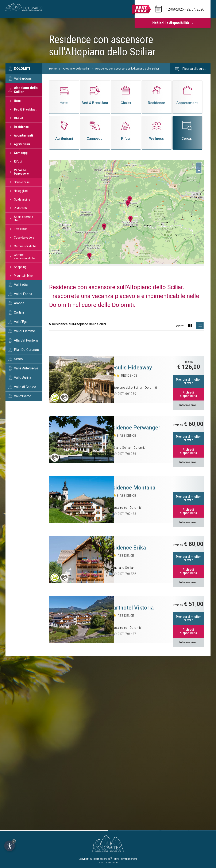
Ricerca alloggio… (190, 69)
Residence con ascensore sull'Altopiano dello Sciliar (127, 69)
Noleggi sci (21, 191)
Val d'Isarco (23, 396)
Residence (21, 127)
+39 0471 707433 (124, 514)
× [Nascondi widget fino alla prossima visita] (14, 841)
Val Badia (21, 285)
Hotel (18, 101)
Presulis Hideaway (129, 368)
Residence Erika (126, 548)
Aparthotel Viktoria (130, 608)
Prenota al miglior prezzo (188, 381)
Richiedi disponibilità (188, 394)
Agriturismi (22, 144)
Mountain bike (23, 276)
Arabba (19, 303)
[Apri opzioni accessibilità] (9, 846)
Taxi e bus (21, 229)
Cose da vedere (24, 238)
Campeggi (21, 153)
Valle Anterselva (26, 368)
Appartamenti (23, 135)
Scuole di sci (22, 182)
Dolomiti (22, 69)
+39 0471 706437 (124, 634)
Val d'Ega (21, 322)
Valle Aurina (23, 378)
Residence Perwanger (133, 428)
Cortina (19, 312)
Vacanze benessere (21, 172)
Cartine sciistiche (25, 246)
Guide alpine (22, 200)
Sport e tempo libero (24, 219)
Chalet (18, 118)
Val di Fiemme (24, 331)
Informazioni (188, 405)
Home (53, 69)
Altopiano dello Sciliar (26, 90)
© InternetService (101, 859)
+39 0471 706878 (124, 574)
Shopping (20, 267)
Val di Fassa (23, 294)
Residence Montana (131, 488)
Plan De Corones (26, 350)
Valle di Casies (25, 387)
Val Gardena (23, 79)
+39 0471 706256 (124, 454)
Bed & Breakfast (25, 109)
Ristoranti (20, 208)
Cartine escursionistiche (25, 257)
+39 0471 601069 (124, 394)
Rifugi (18, 161)
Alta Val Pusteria (26, 340)
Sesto (18, 359)
